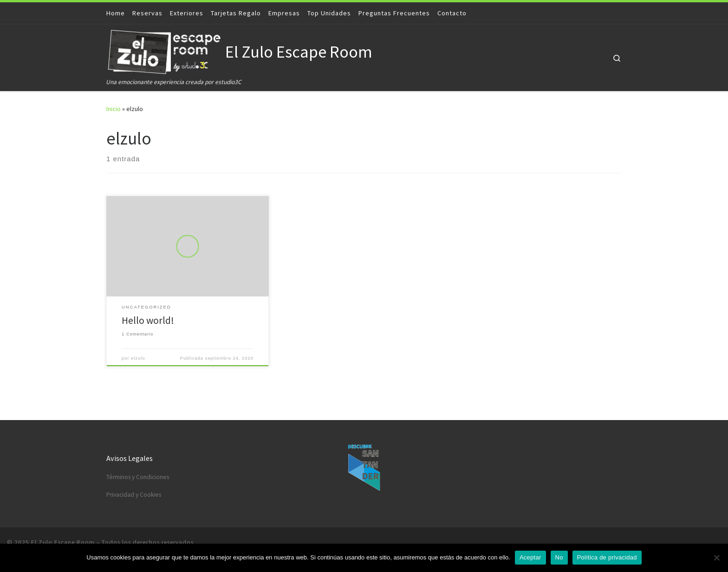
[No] (716, 558)
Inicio (114, 109)
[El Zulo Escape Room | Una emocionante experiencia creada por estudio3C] (164, 50)
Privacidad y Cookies (134, 495)
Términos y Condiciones (138, 477)
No (559, 557)
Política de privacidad (607, 557)
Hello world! (148, 320)
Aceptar (530, 557)
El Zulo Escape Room (63, 542)
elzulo (138, 358)
